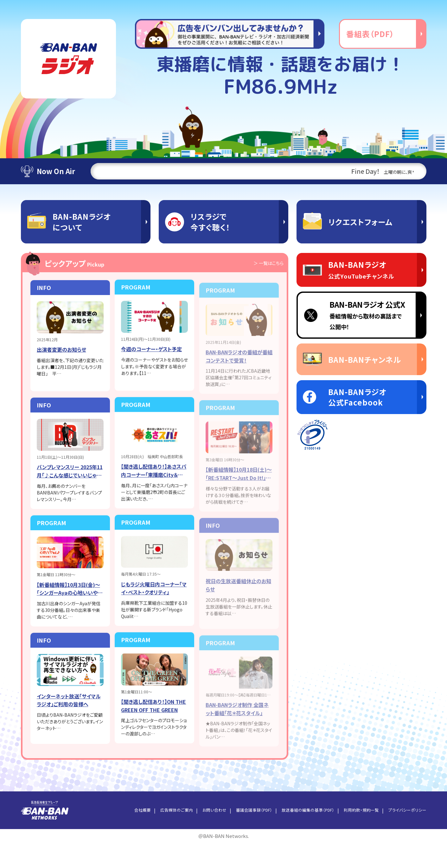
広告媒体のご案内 (161, 835)
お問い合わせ (201, 835)
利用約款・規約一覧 (358, 835)
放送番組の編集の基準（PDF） (301, 835)
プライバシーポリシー (406, 835)
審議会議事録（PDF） (243, 835)
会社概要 (126, 835)
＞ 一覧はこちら (266, 263)
